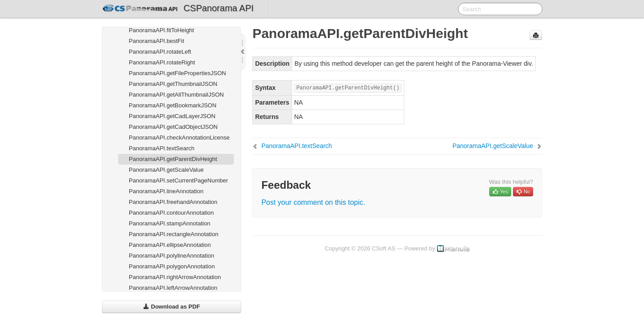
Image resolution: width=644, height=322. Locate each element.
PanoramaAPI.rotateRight (162, 62)
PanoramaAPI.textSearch (162, 148)
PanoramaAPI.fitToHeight (161, 30)
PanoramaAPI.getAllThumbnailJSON (176, 95)
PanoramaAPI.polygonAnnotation (172, 266)
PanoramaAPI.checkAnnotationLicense (179, 138)
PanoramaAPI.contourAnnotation (171, 213)
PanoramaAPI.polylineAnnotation (172, 256)
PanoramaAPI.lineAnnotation (166, 191)
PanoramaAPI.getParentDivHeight (173, 159)
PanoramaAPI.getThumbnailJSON (173, 84)
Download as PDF (172, 307)
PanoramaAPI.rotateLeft (160, 52)
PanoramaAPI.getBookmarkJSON (173, 105)
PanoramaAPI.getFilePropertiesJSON (177, 73)
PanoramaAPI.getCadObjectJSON (173, 127)
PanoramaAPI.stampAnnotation (169, 223)
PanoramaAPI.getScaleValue (166, 170)
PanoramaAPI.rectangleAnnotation (174, 234)
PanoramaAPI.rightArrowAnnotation (175, 277)
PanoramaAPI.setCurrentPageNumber (178, 180)
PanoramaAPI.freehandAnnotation (173, 202)
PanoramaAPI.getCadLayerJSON (172, 116)
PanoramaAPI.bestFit (157, 41)
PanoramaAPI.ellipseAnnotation (170, 245)
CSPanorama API (218, 8)
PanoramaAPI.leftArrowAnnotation (173, 288)
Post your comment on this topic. (313, 202)
